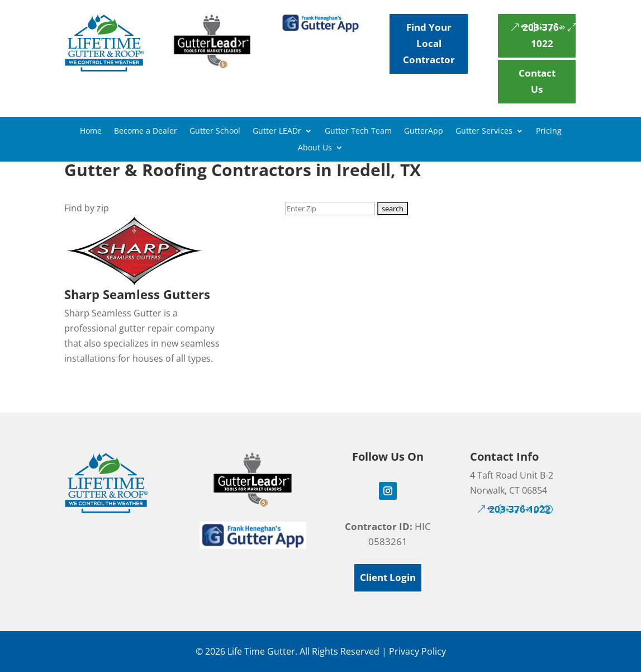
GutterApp (424, 131)
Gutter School (215, 131)
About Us (315, 148)
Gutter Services (484, 131)
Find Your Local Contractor (429, 43)
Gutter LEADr (277, 131)
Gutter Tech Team (358, 131)
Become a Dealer (146, 131)
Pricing (549, 131)
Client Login (388, 577)
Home (91, 131)
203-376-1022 (542, 35)
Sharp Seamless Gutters (137, 294)
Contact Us (537, 81)
